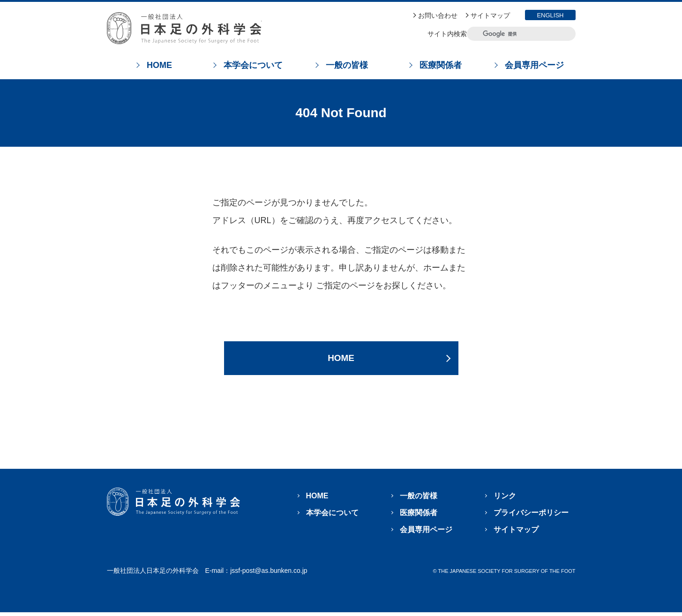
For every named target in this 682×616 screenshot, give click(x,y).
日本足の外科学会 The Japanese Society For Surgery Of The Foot (184, 28)
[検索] (514, 34)
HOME (341, 360)
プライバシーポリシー (531, 516)
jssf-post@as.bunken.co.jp (269, 574)
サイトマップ (490, 15)
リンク (505, 500)
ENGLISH (550, 15)
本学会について (332, 516)
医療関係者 (419, 516)
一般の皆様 (419, 500)
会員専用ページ (426, 533)
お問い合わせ (438, 15)
